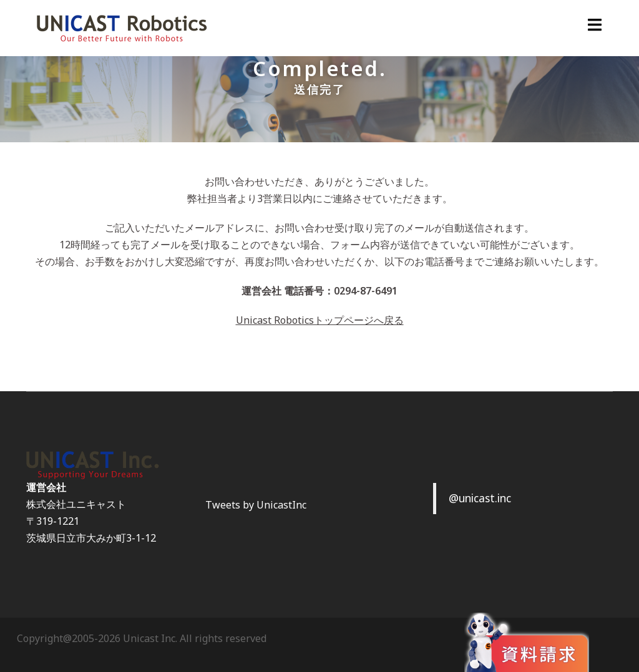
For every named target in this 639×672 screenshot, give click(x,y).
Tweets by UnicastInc (256, 505)
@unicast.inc (480, 498)
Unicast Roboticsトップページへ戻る (320, 320)
